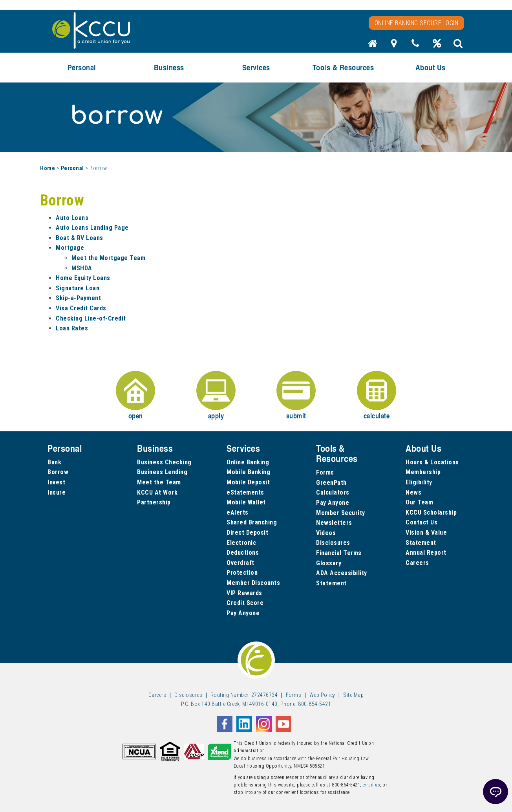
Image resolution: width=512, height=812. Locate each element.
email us (371, 785)
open (135, 396)
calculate (377, 396)
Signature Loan (78, 288)
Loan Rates (72, 328)
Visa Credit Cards (81, 308)
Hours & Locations (432, 462)
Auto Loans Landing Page (92, 228)
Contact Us (421, 522)
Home (48, 168)
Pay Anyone (243, 613)
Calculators (333, 492)
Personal (82, 67)
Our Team (419, 502)
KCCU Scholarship (431, 512)
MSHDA (82, 268)
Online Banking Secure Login (417, 23)
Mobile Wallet (246, 502)
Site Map (353, 695)
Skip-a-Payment (78, 298)
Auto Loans (72, 218)
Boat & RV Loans (80, 238)
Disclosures (333, 543)
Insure (57, 492)
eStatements (245, 492)
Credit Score (245, 603)
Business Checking (164, 462)
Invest (56, 482)
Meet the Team (159, 482)
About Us (431, 67)
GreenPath (331, 483)
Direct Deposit (247, 532)
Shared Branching (252, 522)
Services (256, 67)
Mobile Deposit (248, 482)
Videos (326, 533)
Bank (54, 462)
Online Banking (248, 462)
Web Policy (322, 695)
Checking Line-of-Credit (91, 318)
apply (216, 396)
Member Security (341, 513)
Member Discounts (253, 583)
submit (296, 396)
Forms (325, 472)
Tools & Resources (343, 67)
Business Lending (162, 472)
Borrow (58, 472)
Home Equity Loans (83, 278)
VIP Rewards (244, 593)
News (413, 492)
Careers (417, 563)
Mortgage (70, 248)
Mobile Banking (248, 472)
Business (169, 67)
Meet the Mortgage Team (108, 258)
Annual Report (426, 553)
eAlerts (238, 512)
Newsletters (334, 523)
